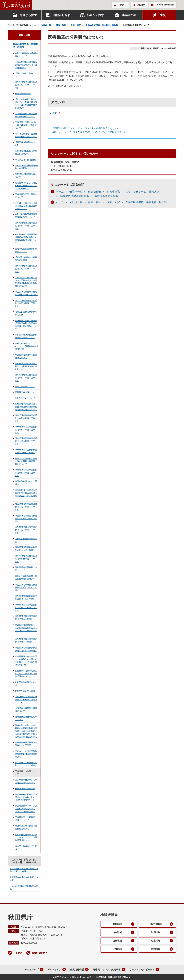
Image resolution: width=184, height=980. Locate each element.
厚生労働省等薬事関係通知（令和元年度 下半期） (26, 559)
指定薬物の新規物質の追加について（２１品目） (26, 764)
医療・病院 (76, 25)
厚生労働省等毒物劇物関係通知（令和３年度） (26, 451)
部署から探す (95, 15)
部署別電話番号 (40, 953)
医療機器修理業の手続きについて (26, 196)
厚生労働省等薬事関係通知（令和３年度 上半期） (26, 473)
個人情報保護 (77, 970)
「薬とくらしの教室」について (26, 75)
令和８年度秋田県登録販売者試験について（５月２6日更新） (26, 65)
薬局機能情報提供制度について (26, 176)
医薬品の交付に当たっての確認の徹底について (26, 781)
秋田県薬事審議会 (23, 94)
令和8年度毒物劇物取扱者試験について (27, 55)
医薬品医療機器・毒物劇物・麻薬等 (102, 25)
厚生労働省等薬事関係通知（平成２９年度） (26, 641)
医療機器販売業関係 (106, 196)
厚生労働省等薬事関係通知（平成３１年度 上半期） (26, 608)
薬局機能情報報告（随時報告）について (26, 153)
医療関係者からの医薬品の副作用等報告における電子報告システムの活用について (26, 494)
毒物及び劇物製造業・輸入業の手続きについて (26, 578)
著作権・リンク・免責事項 (107, 970)
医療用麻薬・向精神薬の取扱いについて (26, 819)
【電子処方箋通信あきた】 (25, 144)
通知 (55, 113)
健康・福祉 (61, 25)
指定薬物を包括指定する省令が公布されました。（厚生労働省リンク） (26, 797)
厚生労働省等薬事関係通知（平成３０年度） (26, 618)
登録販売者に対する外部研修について (26, 356)
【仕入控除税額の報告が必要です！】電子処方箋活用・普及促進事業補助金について (26, 104)
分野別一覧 (46, 25)
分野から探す (28, 15)
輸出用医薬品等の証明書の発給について (26, 827)
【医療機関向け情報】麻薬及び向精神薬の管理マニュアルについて (26, 699)
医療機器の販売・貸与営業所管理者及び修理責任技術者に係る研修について (26, 325)
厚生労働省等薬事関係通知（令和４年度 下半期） (26, 418)
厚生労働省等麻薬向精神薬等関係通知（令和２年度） (26, 519)
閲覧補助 (141, 5)
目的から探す (62, 15)
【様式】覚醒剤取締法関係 (26, 540)
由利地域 (117, 941)
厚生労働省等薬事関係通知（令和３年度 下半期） (26, 441)
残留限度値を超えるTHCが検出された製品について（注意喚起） (26, 186)
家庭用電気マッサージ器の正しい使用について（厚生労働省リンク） (26, 809)
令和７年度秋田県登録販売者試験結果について (26, 216)
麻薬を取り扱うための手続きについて (26, 483)
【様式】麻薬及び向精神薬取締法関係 (26, 259)
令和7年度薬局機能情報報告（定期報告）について (27, 167)
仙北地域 (156, 941)
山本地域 (117, 932)
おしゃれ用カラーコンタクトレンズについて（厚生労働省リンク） (26, 837)
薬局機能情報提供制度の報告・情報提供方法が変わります (26, 366)
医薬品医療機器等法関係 (75, 196)
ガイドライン (54, 970)
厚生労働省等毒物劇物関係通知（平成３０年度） (26, 649)
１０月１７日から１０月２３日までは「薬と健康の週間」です (26, 206)
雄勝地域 (156, 949)
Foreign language (166, 5)
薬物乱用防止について (25, 398)
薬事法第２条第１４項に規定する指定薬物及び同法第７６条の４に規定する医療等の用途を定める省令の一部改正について (26, 731)
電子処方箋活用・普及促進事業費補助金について (26, 135)
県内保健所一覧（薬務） (26, 160)
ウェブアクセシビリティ (142, 970)
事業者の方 (129, 15)
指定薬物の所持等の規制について (26, 718)
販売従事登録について (25, 387)
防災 (163, 15)
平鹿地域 (117, 949)
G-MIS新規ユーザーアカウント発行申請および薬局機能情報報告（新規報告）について (26, 282)
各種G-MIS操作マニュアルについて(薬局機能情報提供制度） (26, 346)
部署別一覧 (76, 192)
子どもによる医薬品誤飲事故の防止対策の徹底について (26, 754)
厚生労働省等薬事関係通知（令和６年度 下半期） (26, 269)
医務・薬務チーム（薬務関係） (144, 192)
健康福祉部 (95, 192)
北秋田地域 (156, 924)
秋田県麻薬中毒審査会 (25, 789)
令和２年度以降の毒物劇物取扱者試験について (26, 336)
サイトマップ (32, 970)
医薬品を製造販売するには (26, 847)
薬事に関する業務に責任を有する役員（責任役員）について (26, 461)
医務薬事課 (113, 192)
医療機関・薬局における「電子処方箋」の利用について (26, 125)
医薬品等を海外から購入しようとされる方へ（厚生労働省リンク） (26, 674)
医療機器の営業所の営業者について (26, 710)
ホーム (33, 25)
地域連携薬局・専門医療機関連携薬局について (26, 115)
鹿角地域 (117, 924)
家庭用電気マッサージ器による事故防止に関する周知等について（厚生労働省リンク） (26, 661)
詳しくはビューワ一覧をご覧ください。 (73, 132)
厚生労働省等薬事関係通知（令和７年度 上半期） (26, 226)
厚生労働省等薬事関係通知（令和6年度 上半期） (27, 293)
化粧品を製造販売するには (26, 684)
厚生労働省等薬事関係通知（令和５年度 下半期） (26, 303)
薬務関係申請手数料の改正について (26, 569)
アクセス (18, 953)
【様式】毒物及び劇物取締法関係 (26, 313)
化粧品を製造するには (25, 691)
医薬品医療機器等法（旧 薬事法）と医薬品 (27, 744)
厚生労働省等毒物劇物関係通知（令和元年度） (26, 598)
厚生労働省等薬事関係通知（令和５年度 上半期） (26, 378)
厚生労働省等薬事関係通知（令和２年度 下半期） (26, 507)
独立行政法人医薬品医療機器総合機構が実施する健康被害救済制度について (26, 239)
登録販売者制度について (26, 392)
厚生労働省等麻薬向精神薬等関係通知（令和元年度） (26, 588)
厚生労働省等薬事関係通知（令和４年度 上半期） (26, 430)
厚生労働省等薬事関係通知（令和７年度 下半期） (26, 85)
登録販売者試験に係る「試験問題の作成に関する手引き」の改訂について (26, 629)
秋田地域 (156, 932)
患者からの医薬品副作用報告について (26, 250)
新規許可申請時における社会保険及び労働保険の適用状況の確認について (26, 407)
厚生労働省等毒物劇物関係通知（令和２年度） (26, 549)
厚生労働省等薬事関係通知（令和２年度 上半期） (26, 530)
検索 (122, 5)
